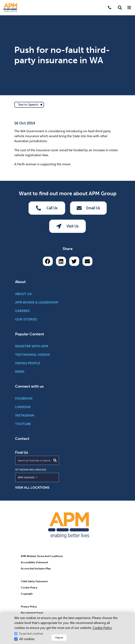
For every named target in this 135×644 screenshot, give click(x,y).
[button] (120, 8)
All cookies (27, 639)
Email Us (88, 208)
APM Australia (36, 477)
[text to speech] (29, 105)
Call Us (47, 208)
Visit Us (67, 226)
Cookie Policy (102, 628)
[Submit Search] (55, 460)
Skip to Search (2, 2)
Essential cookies (31, 634)
